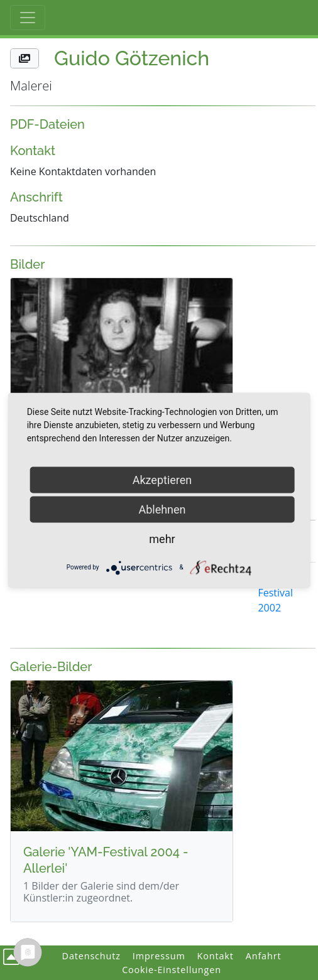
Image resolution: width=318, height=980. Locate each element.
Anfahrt (264, 956)
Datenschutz (91, 956)
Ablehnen (162, 509)
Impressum (159, 956)
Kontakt (216, 956)
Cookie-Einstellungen (172, 970)
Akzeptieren (162, 479)
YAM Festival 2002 (275, 593)
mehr (162, 538)
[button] (25, 58)
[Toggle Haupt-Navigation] (28, 18)
